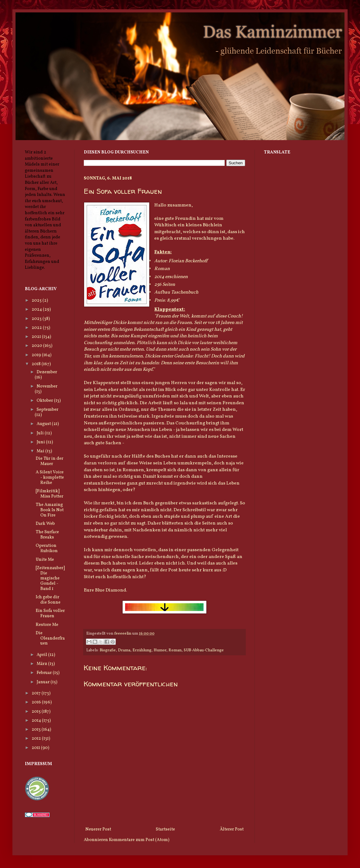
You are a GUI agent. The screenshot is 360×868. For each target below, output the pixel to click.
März (42, 664)
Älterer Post (232, 829)
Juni (41, 442)
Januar (44, 682)
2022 (37, 328)
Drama (124, 650)
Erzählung (142, 650)
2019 (37, 355)
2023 (37, 319)
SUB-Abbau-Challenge (204, 650)
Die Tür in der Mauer (49, 461)
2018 (37, 364)
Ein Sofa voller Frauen (50, 613)
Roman (175, 650)
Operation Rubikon (47, 548)
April (42, 655)
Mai (41, 451)
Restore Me (47, 625)
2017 (37, 693)
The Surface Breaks (47, 535)
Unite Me (45, 560)
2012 (37, 739)
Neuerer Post (98, 829)
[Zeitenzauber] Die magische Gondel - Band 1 (50, 578)
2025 (37, 301)
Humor (160, 650)
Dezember (47, 372)
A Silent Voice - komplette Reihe (50, 478)
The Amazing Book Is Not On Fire (50, 510)
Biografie (108, 650)
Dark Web (45, 524)
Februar (45, 673)
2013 (37, 730)
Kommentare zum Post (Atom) (139, 840)
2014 (37, 721)
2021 (37, 337)
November (47, 386)
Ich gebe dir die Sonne (48, 600)
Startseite (165, 829)
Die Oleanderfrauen (50, 638)
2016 (37, 702)
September (47, 410)
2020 (37, 346)
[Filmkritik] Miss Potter (49, 494)
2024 (37, 310)
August (44, 424)
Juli (41, 433)
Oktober (45, 401)
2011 (36, 748)
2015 (37, 712)
